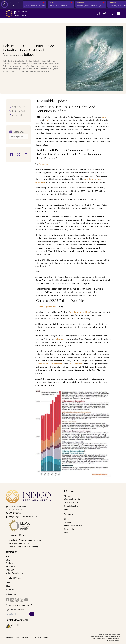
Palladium (10, 567)
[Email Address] (20, 614)
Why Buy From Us (72, 499)
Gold (23, 3)
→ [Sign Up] (32, 614)
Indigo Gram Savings (15, 573)
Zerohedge (43, 164)
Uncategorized (17, 137)
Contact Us (69, 529)
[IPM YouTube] (26, 600)
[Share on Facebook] (11, 155)
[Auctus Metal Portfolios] (14, 626)
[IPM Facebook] (8, 600)
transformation (77, 364)
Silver (55, 3)
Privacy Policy (27, 637)
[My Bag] (105, 13)
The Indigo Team (72, 503)
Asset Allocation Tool (74, 526)
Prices (67, 532)
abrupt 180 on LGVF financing (49, 364)
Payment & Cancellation (42, 637)
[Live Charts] (111, 13)
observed (60, 339)
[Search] (98, 13)
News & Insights (71, 506)
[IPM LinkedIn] (12, 600)
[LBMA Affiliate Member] (35, 526)
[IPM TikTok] (22, 600)
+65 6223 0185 (15, 513)
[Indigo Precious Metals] (17, 13)
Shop (66, 519)
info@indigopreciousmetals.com (23, 517)
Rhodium (116, 3)
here (104, 117)
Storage (68, 522)
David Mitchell (21, 111)
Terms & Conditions (13, 637)
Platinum (84, 3)
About (67, 496)
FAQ (66, 509)
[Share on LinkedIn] (26, 155)
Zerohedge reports (46, 307)
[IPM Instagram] (17, 600)
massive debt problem (80, 312)
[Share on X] (18, 155)
